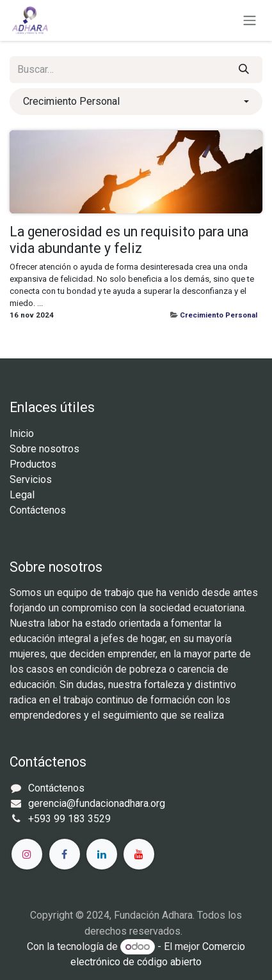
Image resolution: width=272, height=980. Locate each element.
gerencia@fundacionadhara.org (97, 803)
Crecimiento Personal (219, 315)
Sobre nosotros (44, 449)
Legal (22, 495)
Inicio (22, 433)
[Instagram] (27, 854)
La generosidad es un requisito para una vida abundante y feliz (129, 240)
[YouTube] (139, 854)
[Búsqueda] (244, 70)
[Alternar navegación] (250, 21)
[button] (136, 102)
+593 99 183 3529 (69, 819)
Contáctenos (38, 510)
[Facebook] (65, 854)
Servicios (31, 479)
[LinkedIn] (102, 854)
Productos (33, 464)
